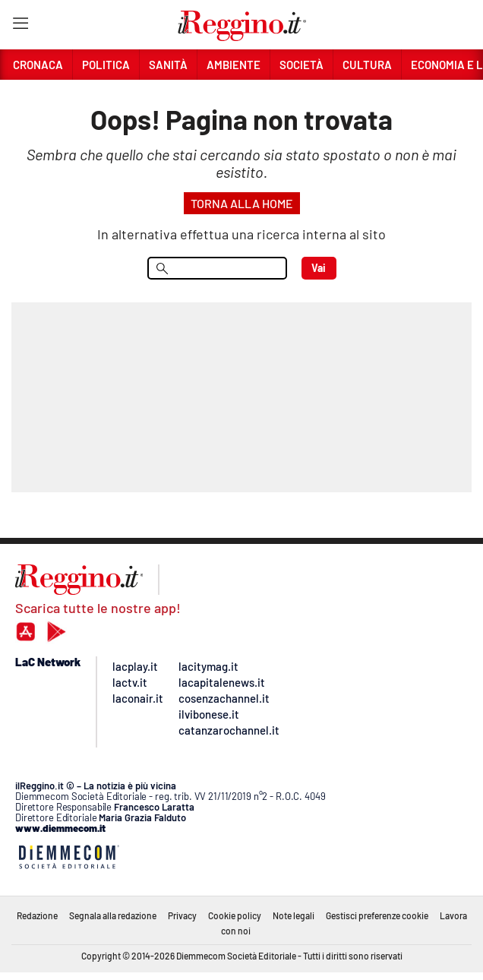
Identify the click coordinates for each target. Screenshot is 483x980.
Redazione (37, 915)
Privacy (182, 915)
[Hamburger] (20, 26)
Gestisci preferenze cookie (377, 915)
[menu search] (217, 268)
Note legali (294, 915)
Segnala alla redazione (113, 915)
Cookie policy (235, 915)
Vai (319, 268)
